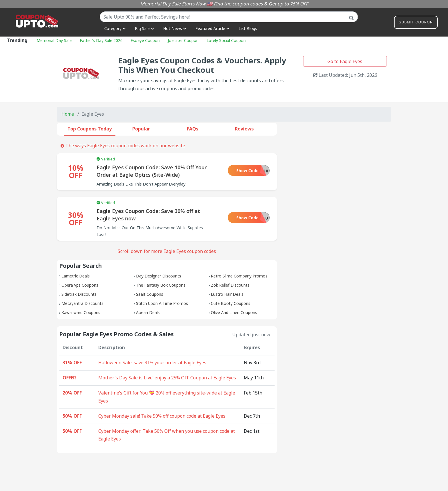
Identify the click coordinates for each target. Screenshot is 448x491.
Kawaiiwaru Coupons (81, 312)
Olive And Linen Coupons (234, 312)
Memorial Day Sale (54, 40)
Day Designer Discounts (159, 276)
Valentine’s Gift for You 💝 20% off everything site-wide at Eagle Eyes (167, 397)
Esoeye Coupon (145, 40)
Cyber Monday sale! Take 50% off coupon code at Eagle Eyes (162, 416)
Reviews (244, 129)
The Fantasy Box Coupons (161, 285)
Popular (141, 129)
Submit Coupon (416, 23)
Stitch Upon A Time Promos (162, 303)
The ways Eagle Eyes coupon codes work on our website (123, 146)
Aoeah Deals (148, 312)
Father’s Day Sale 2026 (101, 40)
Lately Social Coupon (226, 40)
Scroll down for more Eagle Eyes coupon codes (167, 251)
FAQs (193, 129)
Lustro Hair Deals (227, 294)
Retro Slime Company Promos (239, 276)
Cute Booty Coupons (231, 303)
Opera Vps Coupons (80, 285)
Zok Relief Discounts (230, 285)
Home (68, 114)
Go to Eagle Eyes (345, 61)
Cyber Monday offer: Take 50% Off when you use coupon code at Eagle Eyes (167, 435)
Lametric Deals (76, 276)
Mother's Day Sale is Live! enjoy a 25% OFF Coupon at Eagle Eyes (167, 378)
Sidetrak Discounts (79, 294)
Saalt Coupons (150, 294)
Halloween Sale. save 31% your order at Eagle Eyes (152, 363)
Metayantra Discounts (82, 303)
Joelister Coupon (183, 40)
